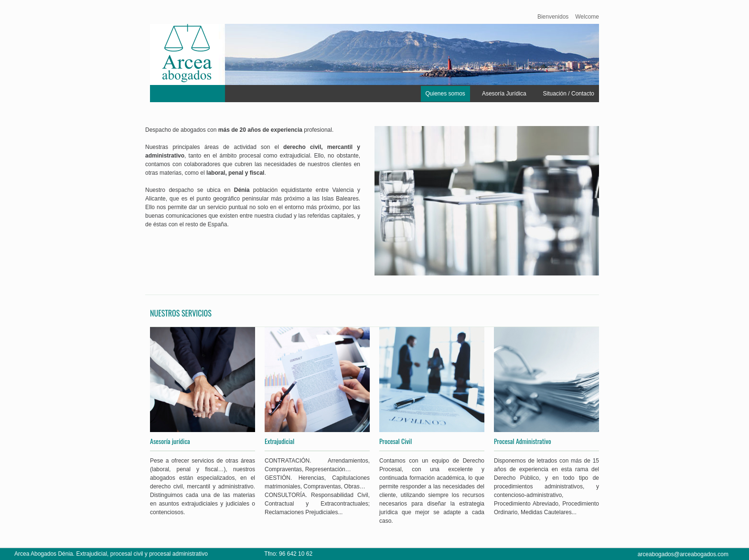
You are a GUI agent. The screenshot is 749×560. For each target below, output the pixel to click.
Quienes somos (445, 94)
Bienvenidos (553, 17)
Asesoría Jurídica (504, 94)
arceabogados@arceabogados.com (683, 554)
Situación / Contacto (569, 94)
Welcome (587, 17)
